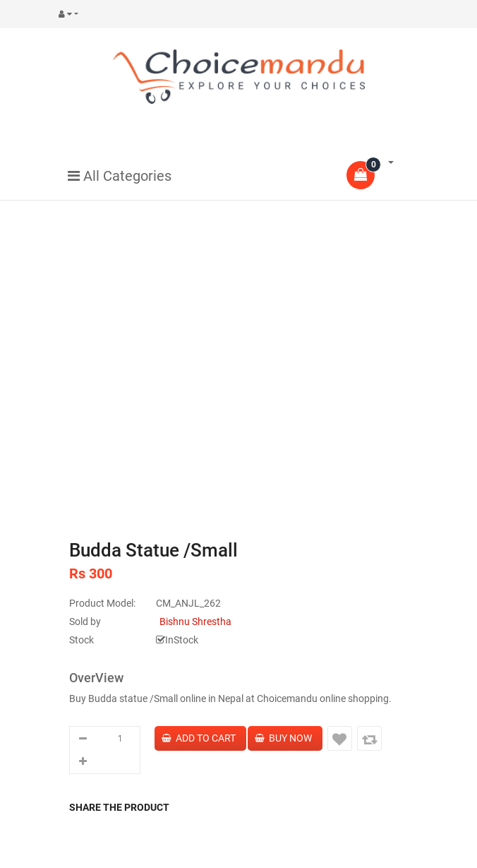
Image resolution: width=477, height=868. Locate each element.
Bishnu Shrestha (195, 622)
